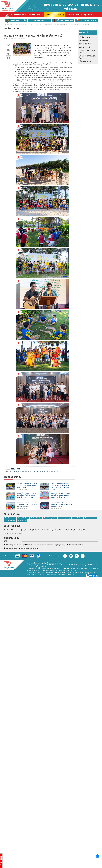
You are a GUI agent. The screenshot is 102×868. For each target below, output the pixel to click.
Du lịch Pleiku (19, 533)
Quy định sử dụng (12, 548)
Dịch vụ (87, 15)
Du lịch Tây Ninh (84, 530)
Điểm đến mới (83, 41)
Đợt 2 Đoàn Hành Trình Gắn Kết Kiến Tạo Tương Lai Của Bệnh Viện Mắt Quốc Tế (27, 485)
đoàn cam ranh (23, 471)
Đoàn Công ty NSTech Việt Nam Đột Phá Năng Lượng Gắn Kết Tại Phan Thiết (26, 495)
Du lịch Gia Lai (8, 533)
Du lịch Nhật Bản (36, 518)
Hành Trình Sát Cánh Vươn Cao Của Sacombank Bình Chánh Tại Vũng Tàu (61, 495)
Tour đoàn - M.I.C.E (73, 15)
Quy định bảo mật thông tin (30, 548)
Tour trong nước (18, 15)
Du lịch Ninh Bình (35, 530)
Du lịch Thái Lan (77, 518)
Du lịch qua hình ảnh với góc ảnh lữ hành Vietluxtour (34, 25)
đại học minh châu (34, 471)
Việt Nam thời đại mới (63, 20)
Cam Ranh (14, 471)
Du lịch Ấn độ (22, 520)
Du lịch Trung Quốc (50, 518)
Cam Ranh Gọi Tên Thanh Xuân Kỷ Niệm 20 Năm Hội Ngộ (72, 25)
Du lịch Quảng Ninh (22, 530)
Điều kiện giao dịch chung (14, 545)
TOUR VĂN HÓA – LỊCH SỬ (86, 20)
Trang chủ (10, 25)
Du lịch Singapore (90, 518)
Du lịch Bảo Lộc (59, 530)
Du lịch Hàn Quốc (23, 518)
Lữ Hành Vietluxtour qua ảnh (87, 57)
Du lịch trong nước (13, 526)
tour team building (46, 471)
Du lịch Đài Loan (10, 518)
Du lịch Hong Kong (64, 518)
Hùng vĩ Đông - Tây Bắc (16, 20)
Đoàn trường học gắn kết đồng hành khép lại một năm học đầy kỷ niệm (61, 505)
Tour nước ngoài (35, 15)
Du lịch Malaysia (10, 520)
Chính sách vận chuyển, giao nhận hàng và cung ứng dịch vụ (46, 545)
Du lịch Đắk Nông (48, 530)
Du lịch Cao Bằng (9, 530)
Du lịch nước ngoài (13, 514)
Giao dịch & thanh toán (76, 545)
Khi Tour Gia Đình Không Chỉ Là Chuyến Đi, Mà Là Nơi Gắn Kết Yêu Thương (27, 505)
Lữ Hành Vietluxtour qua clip (87, 51)
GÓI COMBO (39, 20)
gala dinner (56, 471)
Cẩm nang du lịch (85, 61)
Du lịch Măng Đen (71, 530)
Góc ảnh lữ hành (84, 37)
